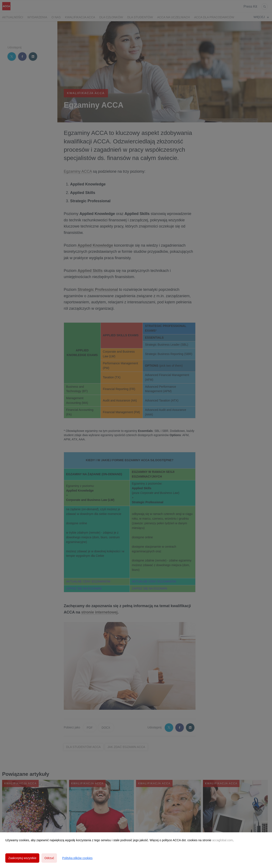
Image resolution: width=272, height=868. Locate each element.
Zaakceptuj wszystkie (22, 858)
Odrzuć (49, 858)
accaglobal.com (222, 840)
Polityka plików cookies (77, 858)
